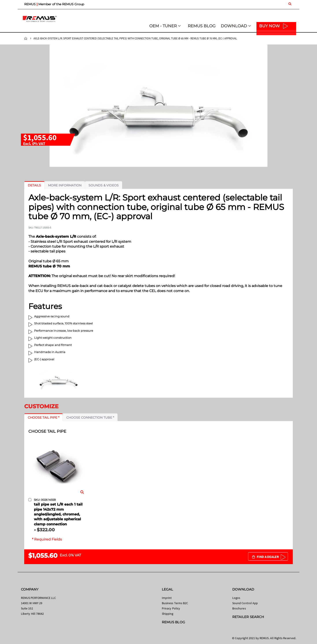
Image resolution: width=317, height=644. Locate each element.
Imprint (167, 598)
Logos (236, 598)
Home (26, 39)
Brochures (239, 608)
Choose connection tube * (90, 418)
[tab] (34, 185)
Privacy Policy (171, 608)
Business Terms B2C (175, 603)
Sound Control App (245, 603)
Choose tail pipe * (43, 418)
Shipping (168, 614)
